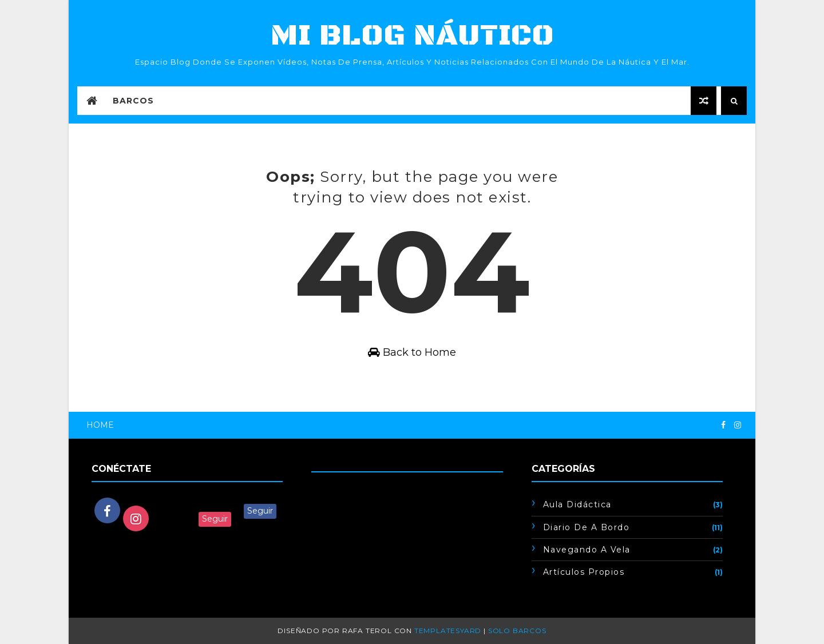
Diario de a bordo (587, 527)
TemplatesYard (448, 631)
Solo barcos (517, 631)
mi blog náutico (412, 36)
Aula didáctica (577, 504)
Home (100, 425)
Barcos (133, 101)
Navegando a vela (587, 550)
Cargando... (333, 489)
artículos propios (584, 572)
